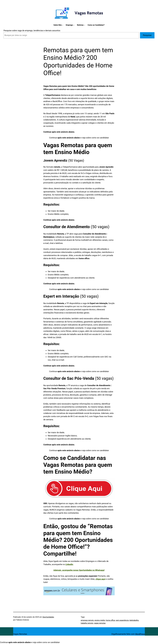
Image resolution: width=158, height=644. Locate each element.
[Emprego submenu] (74, 25)
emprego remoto (87, 620)
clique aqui (100, 579)
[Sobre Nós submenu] (63, 25)
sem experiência (122, 620)
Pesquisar (147, 35)
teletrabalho (134, 620)
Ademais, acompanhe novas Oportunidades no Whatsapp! (79, 570)
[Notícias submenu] (84, 25)
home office (110, 620)
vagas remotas (100, 623)
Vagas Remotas (20, 634)
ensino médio (100, 620)
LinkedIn (69, 564)
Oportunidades (48, 617)
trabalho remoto (87, 623)
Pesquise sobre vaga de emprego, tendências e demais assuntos (32, 30)
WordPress (140, 634)
